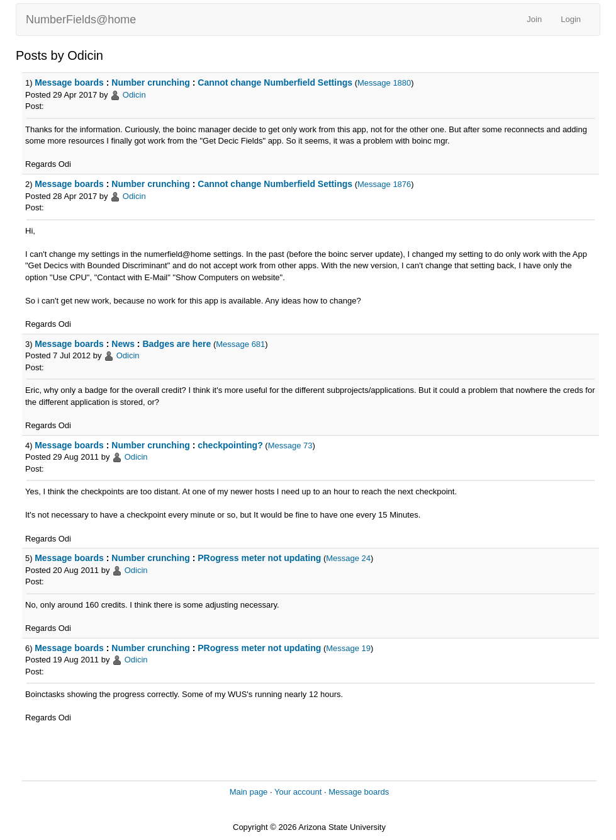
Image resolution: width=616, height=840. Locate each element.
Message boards (69, 82)
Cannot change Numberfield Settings (275, 82)
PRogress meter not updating (259, 558)
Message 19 (348, 648)
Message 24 (348, 558)
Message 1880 (384, 83)
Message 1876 (384, 184)
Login (571, 19)
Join (534, 19)
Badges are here (176, 344)
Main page (249, 792)
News (123, 344)
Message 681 (240, 344)
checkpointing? (230, 445)
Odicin (134, 95)
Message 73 (290, 446)
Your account (298, 792)
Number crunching (150, 82)
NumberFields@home (81, 20)
